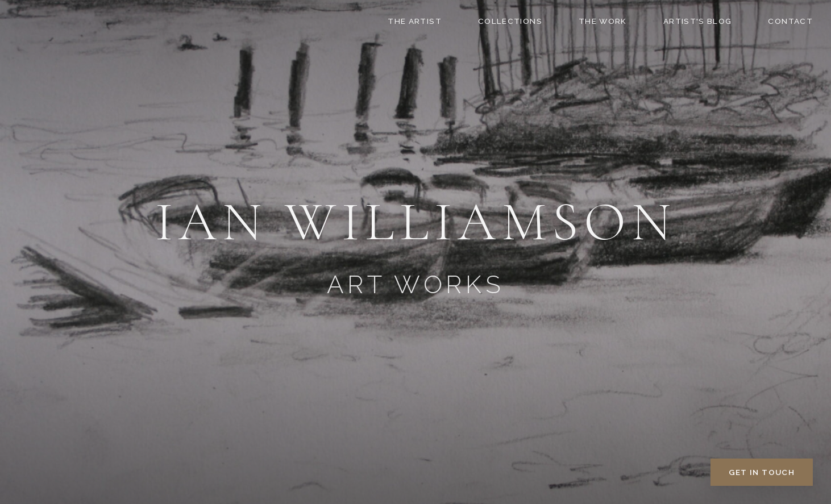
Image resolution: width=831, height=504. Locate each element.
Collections (510, 21)
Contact (790, 21)
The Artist (415, 21)
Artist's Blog (698, 21)
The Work (603, 21)
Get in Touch (762, 472)
